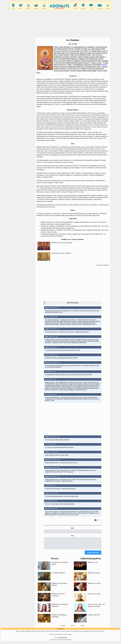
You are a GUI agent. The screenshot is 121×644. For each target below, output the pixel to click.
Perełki (94, 633)
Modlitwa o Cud (93, 564)
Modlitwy (18, 633)
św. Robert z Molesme (58, 575)
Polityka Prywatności (54, 636)
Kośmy (104, 65)
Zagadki (23, 633)
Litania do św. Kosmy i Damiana (61, 253)
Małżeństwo (43, 633)
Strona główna (60, 631)
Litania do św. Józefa (94, 596)
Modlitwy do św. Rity (94, 585)
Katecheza (68, 633)
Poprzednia (63, 627)
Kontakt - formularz (63, 636)
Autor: (73, 528)
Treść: (73, 536)
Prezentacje (63, 633)
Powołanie (38, 633)
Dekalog (86, 633)
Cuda (97, 633)
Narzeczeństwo (56, 633)
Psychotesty (102, 633)
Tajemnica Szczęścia (94, 575)
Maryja (72, 633)
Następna (82, 627)
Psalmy (90, 633)
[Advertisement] (60, 24)
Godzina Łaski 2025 (94, 617)
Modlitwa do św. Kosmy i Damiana (62, 243)
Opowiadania (28, 633)
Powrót (73, 627)
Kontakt (70, 636)
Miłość (33, 633)
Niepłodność (49, 633)
